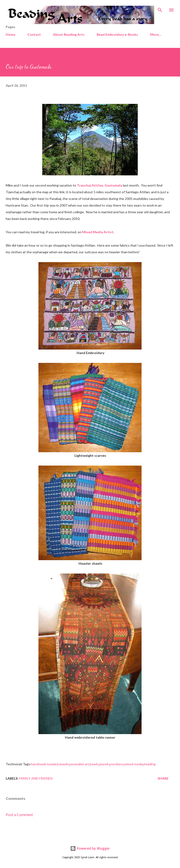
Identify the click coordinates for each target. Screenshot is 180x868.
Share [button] (163, 778)
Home (11, 34)
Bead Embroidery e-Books (117, 34)
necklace (117, 764)
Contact (34, 34)
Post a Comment (19, 815)
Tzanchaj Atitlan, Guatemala (100, 185)
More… (156, 34)
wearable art (80, 764)
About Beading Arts (69, 34)
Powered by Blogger (90, 848)
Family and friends (36, 778)
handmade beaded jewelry (50, 764)
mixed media (134, 764)
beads (94, 764)
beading (150, 764)
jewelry (105, 764)
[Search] (160, 9)
